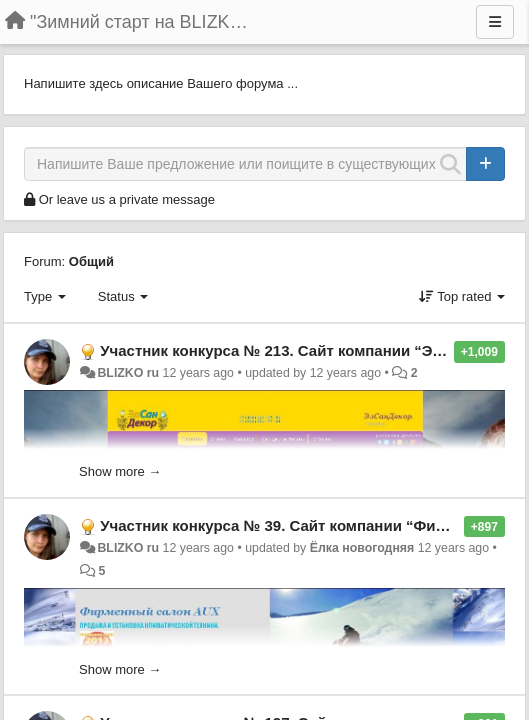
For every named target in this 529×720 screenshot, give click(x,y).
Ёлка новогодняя (362, 548)
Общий (91, 261)
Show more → (120, 471)
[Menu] (495, 22)
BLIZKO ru (129, 373)
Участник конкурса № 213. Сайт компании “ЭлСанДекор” (311, 350)
